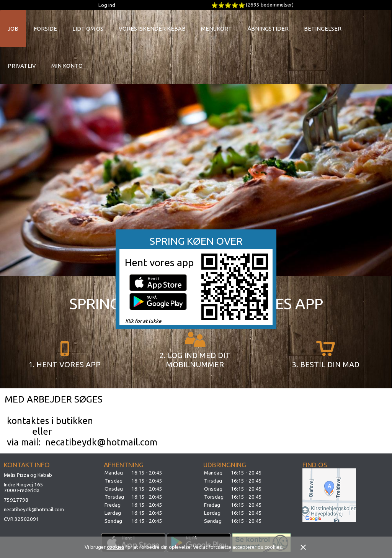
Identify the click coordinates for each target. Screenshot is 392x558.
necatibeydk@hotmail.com (34, 510)
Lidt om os (88, 29)
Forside (45, 29)
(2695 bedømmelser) (270, 5)
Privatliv (22, 66)
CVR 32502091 (21, 519)
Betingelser (323, 29)
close (303, 547)
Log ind (107, 5)
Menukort (216, 29)
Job (13, 29)
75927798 (16, 500)
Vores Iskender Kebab (152, 29)
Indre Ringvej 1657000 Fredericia (24, 488)
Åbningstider (268, 29)
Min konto (67, 66)
